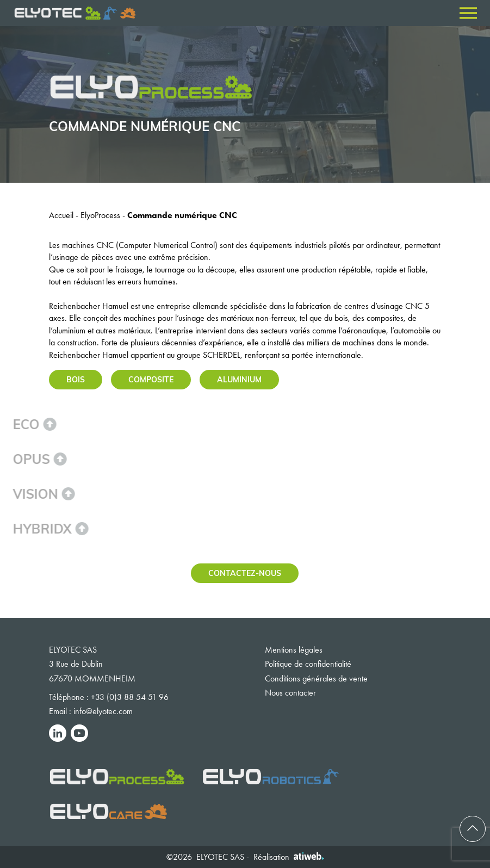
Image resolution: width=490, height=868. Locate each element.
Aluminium (239, 379)
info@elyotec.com (103, 711)
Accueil (61, 215)
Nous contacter (290, 693)
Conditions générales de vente (316, 678)
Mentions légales (294, 650)
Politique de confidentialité (308, 664)
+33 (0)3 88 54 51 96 (130, 697)
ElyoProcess (100, 215)
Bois (76, 379)
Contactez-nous (245, 573)
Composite (151, 379)
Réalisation (289, 857)
